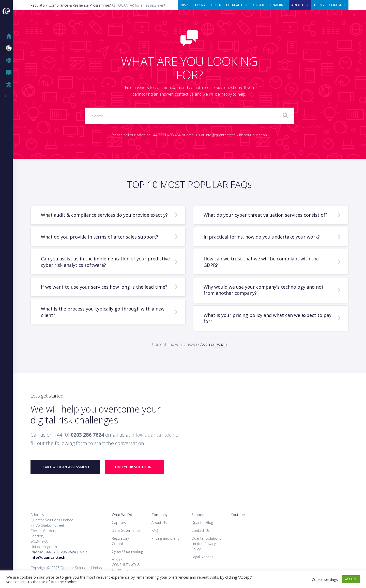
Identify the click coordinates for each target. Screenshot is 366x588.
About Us (159, 523)
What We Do (122, 515)
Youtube (238, 515)
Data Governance (126, 530)
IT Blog (10, 73)
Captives (119, 523)
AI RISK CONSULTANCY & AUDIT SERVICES (126, 565)
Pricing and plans (165, 538)
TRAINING (278, 5)
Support (198, 515)
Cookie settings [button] (325, 579)
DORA (216, 5)
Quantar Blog (202, 523)
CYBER (258, 5)
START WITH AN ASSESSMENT (65, 467)
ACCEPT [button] (351, 579)
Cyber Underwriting (127, 552)
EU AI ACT (237, 5)
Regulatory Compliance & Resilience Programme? (71, 5)
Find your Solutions (134, 467)
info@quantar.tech (153, 435)
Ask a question (213, 344)
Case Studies (10, 85)
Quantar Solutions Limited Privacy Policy (206, 544)
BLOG (319, 5)
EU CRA (199, 5)
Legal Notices (202, 557)
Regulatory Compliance (122, 541)
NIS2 (184, 5)
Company (159, 515)
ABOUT (300, 5)
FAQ (155, 530)
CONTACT (337, 5)
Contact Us (201, 530)
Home (10, 36)
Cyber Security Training (10, 96)
